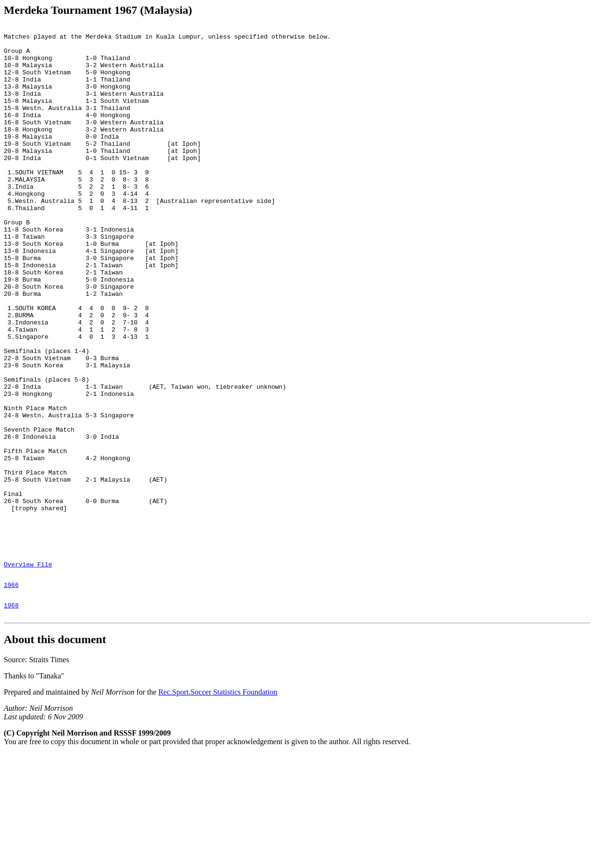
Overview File (28, 671)
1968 (11, 718)
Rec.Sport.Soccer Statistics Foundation (218, 806)
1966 (11, 695)
